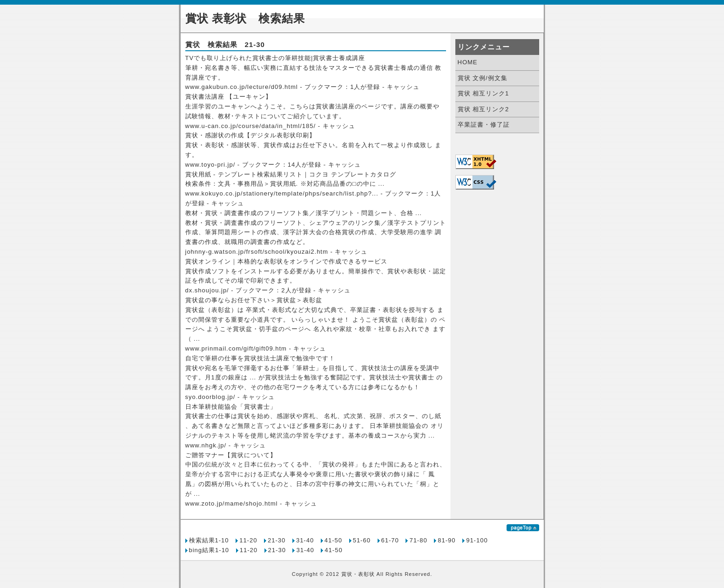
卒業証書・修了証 (484, 125)
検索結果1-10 (209, 540)
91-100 (477, 540)
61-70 (390, 540)
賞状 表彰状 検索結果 (245, 18)
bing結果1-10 (209, 550)
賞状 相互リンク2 (484, 109)
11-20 (248, 540)
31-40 (305, 540)
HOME (468, 62)
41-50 (333, 540)
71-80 (418, 540)
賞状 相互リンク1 (484, 93)
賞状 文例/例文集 (483, 78)
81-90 (447, 540)
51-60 (362, 540)
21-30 (277, 540)
